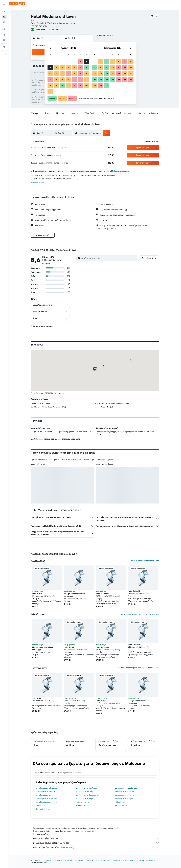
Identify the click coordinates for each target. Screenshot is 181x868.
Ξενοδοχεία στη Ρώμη (84, 798)
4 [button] (56, 67)
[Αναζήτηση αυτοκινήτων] (4, 22)
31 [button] (50, 92)
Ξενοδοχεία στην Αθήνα (124, 791)
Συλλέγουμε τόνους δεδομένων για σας (96, 843)
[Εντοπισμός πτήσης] (4, 35)
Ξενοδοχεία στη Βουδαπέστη (127, 788)
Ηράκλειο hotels (82, 802)
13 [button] (68, 73)
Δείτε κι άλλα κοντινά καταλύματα (145, 561)
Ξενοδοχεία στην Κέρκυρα (47, 788)
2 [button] (86, 61)
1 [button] (80, 61)
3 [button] (50, 67)
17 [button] (50, 79)
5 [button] (62, 67)
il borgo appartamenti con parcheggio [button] (75, 595)
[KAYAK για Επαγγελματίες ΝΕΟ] (4, 40)
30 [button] (86, 85)
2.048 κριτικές (53, 30)
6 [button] (68, 67)
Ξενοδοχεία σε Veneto (102, 860)
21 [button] (74, 79)
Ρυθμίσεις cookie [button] (38, 182)
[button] (4, 4)
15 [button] (80, 73)
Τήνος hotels (41, 806)
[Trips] (4, 47)
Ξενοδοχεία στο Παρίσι (124, 798)
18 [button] (56, 79)
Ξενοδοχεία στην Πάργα (46, 791)
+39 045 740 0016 (39, 26)
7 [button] (74, 67)
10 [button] (50, 73)
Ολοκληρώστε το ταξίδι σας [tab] (70, 773)
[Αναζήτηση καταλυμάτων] (4, 17)
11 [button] (56, 73)
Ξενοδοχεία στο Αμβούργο (47, 802)
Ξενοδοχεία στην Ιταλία (83, 860)
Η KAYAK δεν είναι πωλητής (96, 838)
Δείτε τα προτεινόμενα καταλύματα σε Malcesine (139, 668)
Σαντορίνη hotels (43, 809)
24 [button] (50, 85)
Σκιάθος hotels (121, 806)
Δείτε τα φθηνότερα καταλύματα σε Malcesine (140, 614)
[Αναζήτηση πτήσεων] (4, 12)
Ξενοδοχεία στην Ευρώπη (63, 860)
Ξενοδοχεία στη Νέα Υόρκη (86, 788)
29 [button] (80, 85)
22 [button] (80, 79)
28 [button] (74, 85)
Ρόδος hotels (120, 802)
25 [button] (56, 85)
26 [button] (62, 85)
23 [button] (86, 79)
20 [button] (68, 79)
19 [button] (62, 79)
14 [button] (74, 73)
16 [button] (86, 73)
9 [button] (86, 67)
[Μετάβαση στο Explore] (4, 29)
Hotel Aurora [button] (37, 594)
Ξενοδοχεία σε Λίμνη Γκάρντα (122, 860)
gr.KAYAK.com (36, 860)
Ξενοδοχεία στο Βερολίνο (47, 798)
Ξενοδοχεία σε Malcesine (144, 860)
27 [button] (68, 85)
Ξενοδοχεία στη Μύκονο (125, 795)
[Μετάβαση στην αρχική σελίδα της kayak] (17, 4)
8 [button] (80, 67)
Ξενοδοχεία (47, 860)
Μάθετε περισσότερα (120, 171)
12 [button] (62, 73)
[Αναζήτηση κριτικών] (109, 258)
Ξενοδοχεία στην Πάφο (85, 791)
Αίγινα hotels (81, 806)
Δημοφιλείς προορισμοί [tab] (45, 773)
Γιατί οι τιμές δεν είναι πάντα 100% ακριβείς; (96, 847)
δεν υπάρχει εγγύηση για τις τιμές (84, 831)
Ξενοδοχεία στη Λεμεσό (46, 795)
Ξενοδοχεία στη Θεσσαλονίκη (87, 795)
